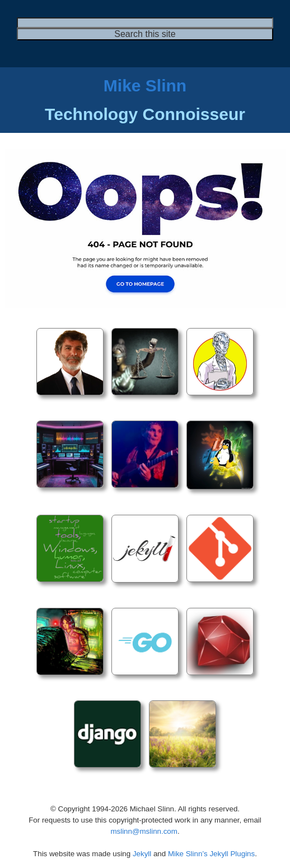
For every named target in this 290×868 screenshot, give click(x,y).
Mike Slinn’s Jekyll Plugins (211, 854)
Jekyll (142, 854)
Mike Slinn (145, 86)
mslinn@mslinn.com (144, 831)
